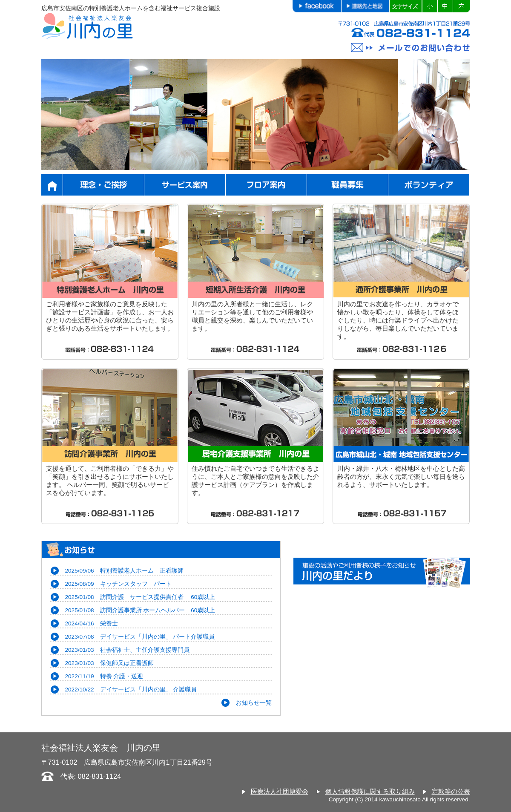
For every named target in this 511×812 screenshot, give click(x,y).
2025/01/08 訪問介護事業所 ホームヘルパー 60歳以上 (140, 610)
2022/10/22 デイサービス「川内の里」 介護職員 (131, 690)
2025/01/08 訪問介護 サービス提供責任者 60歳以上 (140, 597)
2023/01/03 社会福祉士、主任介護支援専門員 (127, 650)
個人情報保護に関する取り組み (370, 791)
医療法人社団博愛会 (280, 791)
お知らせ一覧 (254, 703)
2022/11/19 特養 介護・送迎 (104, 676)
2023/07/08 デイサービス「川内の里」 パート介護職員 (140, 637)
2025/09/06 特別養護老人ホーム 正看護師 (124, 571)
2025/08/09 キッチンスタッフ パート (118, 584)
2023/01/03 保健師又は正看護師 (109, 663)
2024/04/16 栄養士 (92, 623)
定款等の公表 (451, 791)
